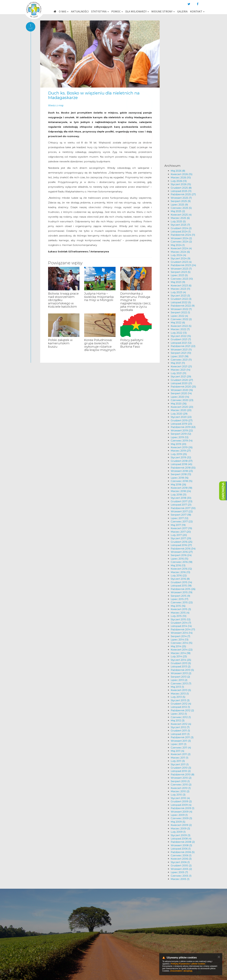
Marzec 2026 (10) (181, 178)
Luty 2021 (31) (179, 373)
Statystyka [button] (100, 11)
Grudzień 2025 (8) (181, 188)
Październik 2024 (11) (183, 235)
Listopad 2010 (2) (181, 771)
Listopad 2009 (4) (181, 805)
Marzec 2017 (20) (181, 532)
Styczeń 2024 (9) (181, 258)
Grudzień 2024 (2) (181, 228)
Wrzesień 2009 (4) (182, 812)
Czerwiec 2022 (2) (181, 319)
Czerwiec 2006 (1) (181, 855)
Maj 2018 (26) (178, 484)
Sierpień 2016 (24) (181, 555)
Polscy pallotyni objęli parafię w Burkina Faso (132, 343)
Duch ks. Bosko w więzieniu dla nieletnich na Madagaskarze (94, 95)
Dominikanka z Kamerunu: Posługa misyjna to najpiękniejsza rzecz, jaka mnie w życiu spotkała (136, 302)
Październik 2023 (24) (183, 265)
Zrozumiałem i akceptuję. (182, 971)
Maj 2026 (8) (178, 171)
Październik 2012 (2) (182, 710)
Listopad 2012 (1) (180, 707)
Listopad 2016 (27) (181, 545)
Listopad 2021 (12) (181, 343)
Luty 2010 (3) (178, 795)
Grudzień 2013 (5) (181, 663)
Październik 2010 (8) (183, 774)
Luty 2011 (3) (178, 761)
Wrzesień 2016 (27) (182, 552)
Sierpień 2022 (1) (180, 312)
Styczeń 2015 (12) (181, 619)
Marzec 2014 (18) (181, 653)
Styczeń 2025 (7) (180, 225)
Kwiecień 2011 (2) (181, 754)
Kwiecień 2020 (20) (182, 407)
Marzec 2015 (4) (180, 613)
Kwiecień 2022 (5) (181, 326)
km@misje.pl (124, 945)
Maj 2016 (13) (178, 565)
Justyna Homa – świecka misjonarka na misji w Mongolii (99, 297)
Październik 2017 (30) (183, 508)
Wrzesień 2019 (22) (182, 430)
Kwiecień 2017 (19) (181, 528)
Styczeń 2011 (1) (180, 764)
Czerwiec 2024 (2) (181, 242)
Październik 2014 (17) (183, 629)
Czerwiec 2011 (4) (181, 748)
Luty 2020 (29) (179, 414)
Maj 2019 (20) (179, 444)
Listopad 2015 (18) (181, 586)
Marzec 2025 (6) (180, 218)
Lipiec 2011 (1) (179, 744)
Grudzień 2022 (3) (181, 299)
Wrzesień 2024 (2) (181, 238)
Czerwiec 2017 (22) (182, 521)
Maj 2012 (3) (178, 720)
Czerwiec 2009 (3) (181, 818)
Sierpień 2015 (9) (180, 596)
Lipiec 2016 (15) (180, 559)
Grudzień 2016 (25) (182, 542)
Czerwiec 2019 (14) (182, 441)
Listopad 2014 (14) (181, 626)
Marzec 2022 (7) (180, 329)
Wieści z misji (56, 105)
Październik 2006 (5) (183, 852)
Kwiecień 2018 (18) (182, 488)
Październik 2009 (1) (183, 808)
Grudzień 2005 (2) (181, 865)
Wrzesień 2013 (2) (181, 673)
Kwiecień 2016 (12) (181, 569)
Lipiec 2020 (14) (180, 397)
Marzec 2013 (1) (180, 694)
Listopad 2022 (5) (181, 302)
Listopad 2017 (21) (181, 505)
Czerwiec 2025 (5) (181, 208)
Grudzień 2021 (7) (181, 339)
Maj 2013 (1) (177, 687)
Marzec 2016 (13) (180, 572)
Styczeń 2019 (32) (181, 457)
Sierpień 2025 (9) (181, 201)
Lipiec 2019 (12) (180, 437)
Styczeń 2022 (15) (181, 336)
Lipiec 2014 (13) (180, 640)
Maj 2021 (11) (178, 363)
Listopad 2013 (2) (181, 666)
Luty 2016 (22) (179, 575)
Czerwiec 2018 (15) (182, 481)
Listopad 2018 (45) (182, 464)
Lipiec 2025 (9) (179, 205)
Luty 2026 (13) (179, 181)
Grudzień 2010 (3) (181, 768)
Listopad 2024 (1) (181, 232)
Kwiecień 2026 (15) (182, 174)
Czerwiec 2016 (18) (182, 562)
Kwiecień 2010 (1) (181, 788)
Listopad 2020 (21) (181, 383)
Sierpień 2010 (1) (180, 781)
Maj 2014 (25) (178, 646)
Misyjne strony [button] (163, 11)
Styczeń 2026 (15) (181, 184)
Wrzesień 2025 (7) (181, 198)
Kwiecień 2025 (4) (181, 215)
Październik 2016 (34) (183, 549)
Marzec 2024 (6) (180, 252)
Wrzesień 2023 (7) (181, 269)
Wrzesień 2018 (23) (182, 471)
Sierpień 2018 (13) (181, 474)
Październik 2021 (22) (183, 346)
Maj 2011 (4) (178, 751)
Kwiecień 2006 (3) (181, 859)
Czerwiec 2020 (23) (182, 400)
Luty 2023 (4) (178, 292)
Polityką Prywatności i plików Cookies (188, 964)
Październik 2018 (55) (183, 468)
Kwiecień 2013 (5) (181, 690)
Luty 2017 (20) (179, 535)
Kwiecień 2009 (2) (181, 825)
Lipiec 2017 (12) (180, 518)
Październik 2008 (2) (183, 842)
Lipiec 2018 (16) (180, 478)
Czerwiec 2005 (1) (181, 876)
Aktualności (80, 11)
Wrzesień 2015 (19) (182, 592)
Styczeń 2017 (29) (181, 538)
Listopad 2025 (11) (181, 191)
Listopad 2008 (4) (181, 839)
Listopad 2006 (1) (181, 849)
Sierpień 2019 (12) (181, 434)
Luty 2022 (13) (179, 333)
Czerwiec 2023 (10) (182, 279)
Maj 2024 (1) (178, 245)
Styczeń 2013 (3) (180, 700)
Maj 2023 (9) (178, 282)
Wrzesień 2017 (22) (182, 511)
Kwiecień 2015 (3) (181, 609)
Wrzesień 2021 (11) (181, 350)
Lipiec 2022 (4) (179, 316)
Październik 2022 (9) (183, 306)
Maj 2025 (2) (178, 211)
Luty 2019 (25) (179, 454)
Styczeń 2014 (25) (181, 660)
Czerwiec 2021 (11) (181, 360)
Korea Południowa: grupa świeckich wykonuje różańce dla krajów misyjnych (100, 345)
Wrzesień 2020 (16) (182, 390)
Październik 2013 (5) (182, 670)
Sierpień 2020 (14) (181, 393)
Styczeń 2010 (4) (180, 798)
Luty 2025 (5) (178, 221)
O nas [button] (64, 11)
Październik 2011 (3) (182, 737)
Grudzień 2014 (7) (181, 623)
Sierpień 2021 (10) (181, 353)
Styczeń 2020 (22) (181, 417)
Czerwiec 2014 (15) (182, 643)
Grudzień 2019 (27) (182, 420)
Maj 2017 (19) (178, 525)
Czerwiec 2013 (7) (181, 683)
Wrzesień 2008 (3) (181, 845)
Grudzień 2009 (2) (181, 801)
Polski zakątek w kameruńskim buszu (60, 343)
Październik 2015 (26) (183, 589)
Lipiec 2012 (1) (179, 714)
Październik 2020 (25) (183, 387)
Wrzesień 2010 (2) (181, 778)
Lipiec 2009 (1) (179, 815)
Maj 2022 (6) (178, 322)
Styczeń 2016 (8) (180, 579)
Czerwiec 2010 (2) (181, 785)
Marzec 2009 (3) (180, 828)
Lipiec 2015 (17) (180, 599)
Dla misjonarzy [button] (137, 11)
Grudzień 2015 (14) (181, 582)
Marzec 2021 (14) (181, 370)
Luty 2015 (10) (179, 616)
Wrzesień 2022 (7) (181, 309)
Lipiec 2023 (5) (179, 275)
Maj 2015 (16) (178, 606)
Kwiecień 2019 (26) (182, 447)
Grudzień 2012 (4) (181, 704)
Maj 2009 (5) (178, 822)
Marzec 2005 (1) (180, 879)
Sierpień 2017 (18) (181, 515)
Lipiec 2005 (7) (179, 872)
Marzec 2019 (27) (181, 451)
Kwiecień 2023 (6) (181, 285)
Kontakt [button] (197, 11)
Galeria (182, 11)
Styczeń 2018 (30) (181, 498)
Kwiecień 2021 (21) (181, 366)
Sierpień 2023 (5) (181, 272)
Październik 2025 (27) (183, 194)
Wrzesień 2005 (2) (181, 869)
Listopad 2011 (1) (180, 734)
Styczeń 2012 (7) (180, 727)
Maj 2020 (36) (179, 404)
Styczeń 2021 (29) (181, 376)
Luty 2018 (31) (179, 495)
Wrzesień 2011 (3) (181, 741)
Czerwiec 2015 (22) (182, 602)
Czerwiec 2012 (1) (181, 717)
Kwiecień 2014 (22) (182, 650)
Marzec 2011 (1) (180, 758)
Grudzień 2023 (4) (181, 262)
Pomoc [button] (117, 11)
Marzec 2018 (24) (181, 491)
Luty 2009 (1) (178, 832)
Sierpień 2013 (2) (180, 677)
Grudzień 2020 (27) (182, 380)
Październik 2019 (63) (183, 427)
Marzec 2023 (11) (180, 289)
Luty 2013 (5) (178, 697)
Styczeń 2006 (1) (180, 862)
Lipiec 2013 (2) (179, 680)
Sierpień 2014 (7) (180, 636)
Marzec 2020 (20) (181, 410)
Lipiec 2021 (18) (180, 356)
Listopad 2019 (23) (181, 424)
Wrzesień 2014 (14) (182, 633)
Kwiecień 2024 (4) (181, 248)
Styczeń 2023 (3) (180, 296)
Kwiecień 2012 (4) (181, 724)
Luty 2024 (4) (178, 255)
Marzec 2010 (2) (180, 791)
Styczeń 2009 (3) (181, 835)
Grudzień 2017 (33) (182, 501)
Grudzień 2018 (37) (182, 461)
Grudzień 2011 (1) (180, 731)
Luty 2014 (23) (179, 656)
